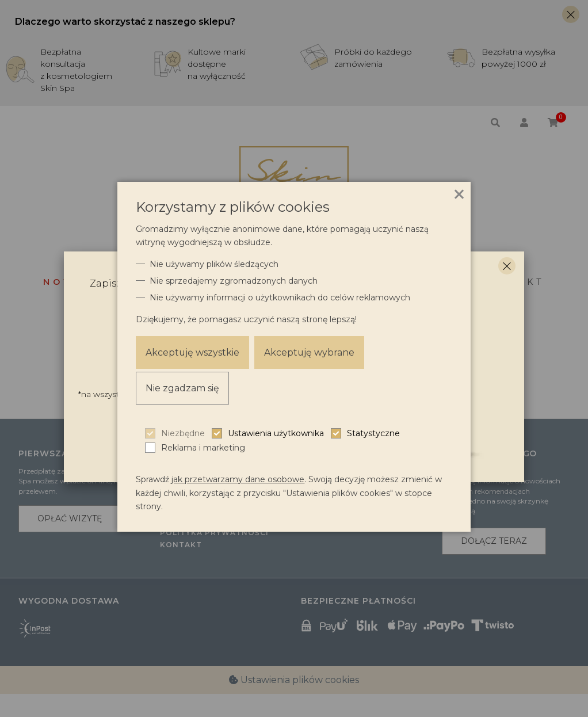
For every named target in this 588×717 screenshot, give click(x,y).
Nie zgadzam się (182, 388)
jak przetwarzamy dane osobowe (238, 479)
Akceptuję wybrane (310, 352)
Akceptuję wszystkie (193, 352)
